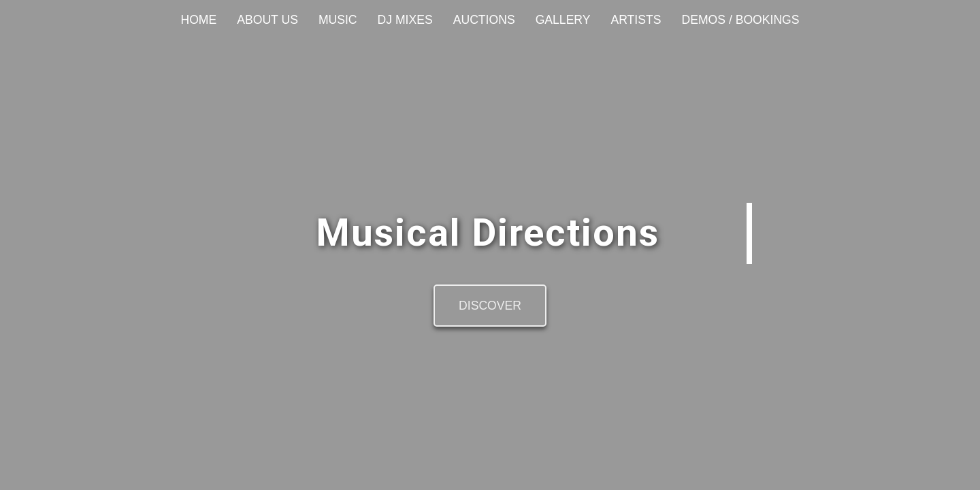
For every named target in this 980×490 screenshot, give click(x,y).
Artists (636, 20)
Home (198, 20)
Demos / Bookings (740, 20)
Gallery (563, 20)
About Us (267, 20)
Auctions (484, 20)
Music (338, 20)
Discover (490, 306)
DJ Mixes (405, 20)
